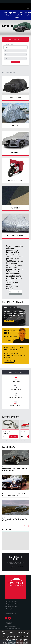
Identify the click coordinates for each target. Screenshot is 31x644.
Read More (9, 340)
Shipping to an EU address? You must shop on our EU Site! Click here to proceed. (18, 15)
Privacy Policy (10, 609)
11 (23, 441)
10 (21, 441)
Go (15, 62)
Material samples (11, 606)
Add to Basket (14, 437)
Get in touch (9, 321)
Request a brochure (12, 604)
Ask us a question (12, 601)
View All (27, 526)
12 (25, 441)
